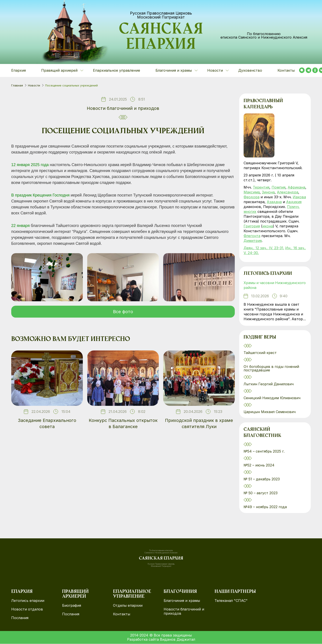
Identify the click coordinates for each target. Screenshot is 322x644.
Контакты (286, 70)
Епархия (19, 70)
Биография (72, 606)
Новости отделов (27, 609)
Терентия (261, 187)
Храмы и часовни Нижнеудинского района (275, 285)
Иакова (299, 197)
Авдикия (294, 202)
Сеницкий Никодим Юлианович (273, 398)
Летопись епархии (268, 274)
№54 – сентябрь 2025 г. (264, 451)
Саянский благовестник (262, 433)
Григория (252, 226)
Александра (288, 192)
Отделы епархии (128, 606)
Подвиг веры (260, 338)
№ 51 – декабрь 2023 (262, 479)
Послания (20, 618)
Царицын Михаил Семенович (270, 412)
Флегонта (252, 236)
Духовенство (250, 70)
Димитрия (253, 241)
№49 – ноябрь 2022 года (265, 507)
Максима (252, 192)
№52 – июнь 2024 (259, 465)
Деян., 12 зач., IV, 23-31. (264, 248)
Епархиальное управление (117, 70)
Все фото (123, 312)
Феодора (252, 197)
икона (268, 226)
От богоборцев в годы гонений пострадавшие (271, 369)
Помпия (279, 187)
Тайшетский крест (260, 353)
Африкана (296, 187)
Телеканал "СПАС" (231, 601)
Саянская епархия (161, 38)
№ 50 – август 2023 (261, 493)
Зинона (268, 192)
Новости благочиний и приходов (123, 108)
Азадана (274, 202)
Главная (17, 85)
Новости (34, 85)
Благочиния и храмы (182, 601)
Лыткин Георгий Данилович (269, 384)
